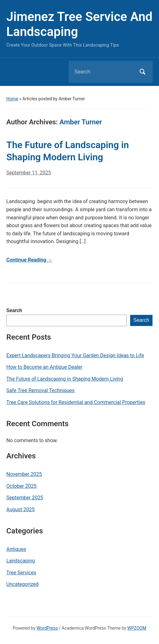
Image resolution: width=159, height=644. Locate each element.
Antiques (16, 549)
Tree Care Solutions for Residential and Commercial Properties (76, 402)
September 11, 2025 (29, 173)
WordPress (47, 628)
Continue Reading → (29, 260)
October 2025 (21, 486)
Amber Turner (81, 122)
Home (12, 99)
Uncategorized (22, 584)
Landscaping (21, 561)
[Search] (103, 72)
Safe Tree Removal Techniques (40, 390)
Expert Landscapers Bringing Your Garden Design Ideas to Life (75, 355)
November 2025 (24, 474)
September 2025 (25, 498)
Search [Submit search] (143, 72)
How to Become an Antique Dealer (44, 367)
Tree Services (21, 573)
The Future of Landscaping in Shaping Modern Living (65, 379)
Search (14, 310)
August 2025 (20, 509)
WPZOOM (137, 628)
